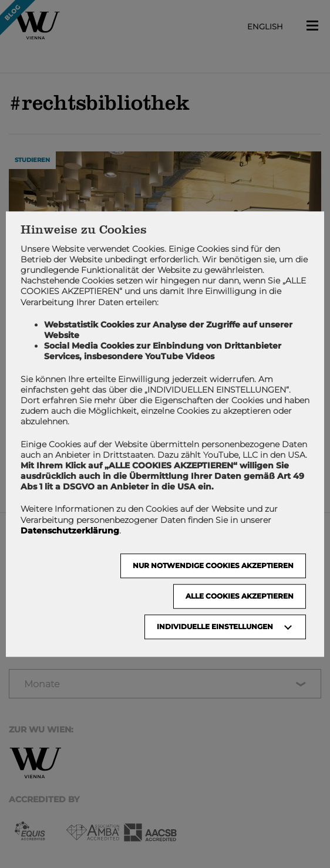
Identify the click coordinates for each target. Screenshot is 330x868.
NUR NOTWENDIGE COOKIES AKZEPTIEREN (213, 565)
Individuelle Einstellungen (215, 626)
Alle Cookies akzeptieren (240, 596)
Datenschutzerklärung (70, 531)
